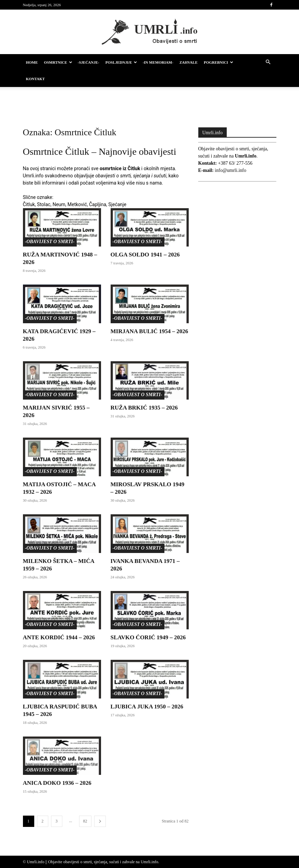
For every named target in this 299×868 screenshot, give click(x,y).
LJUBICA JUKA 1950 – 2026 (147, 707)
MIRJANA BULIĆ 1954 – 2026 (149, 331)
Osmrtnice (58, 62)
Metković (77, 204)
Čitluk (29, 204)
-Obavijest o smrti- (50, 242)
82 (85, 821)
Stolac (44, 204)
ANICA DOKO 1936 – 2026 (57, 783)
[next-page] (100, 821)
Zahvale (189, 62)
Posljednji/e (121, 62)
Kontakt (35, 79)
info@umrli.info (231, 170)
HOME (32, 62)
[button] (268, 62)
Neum (59, 204)
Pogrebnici (219, 62)
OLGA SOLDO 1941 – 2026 (145, 255)
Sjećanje (117, 204)
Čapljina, (98, 204)
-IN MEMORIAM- (158, 62)
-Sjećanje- (89, 62)
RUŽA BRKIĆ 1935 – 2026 (144, 408)
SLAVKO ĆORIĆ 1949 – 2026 (148, 637)
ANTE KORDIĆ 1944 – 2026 (59, 637)
